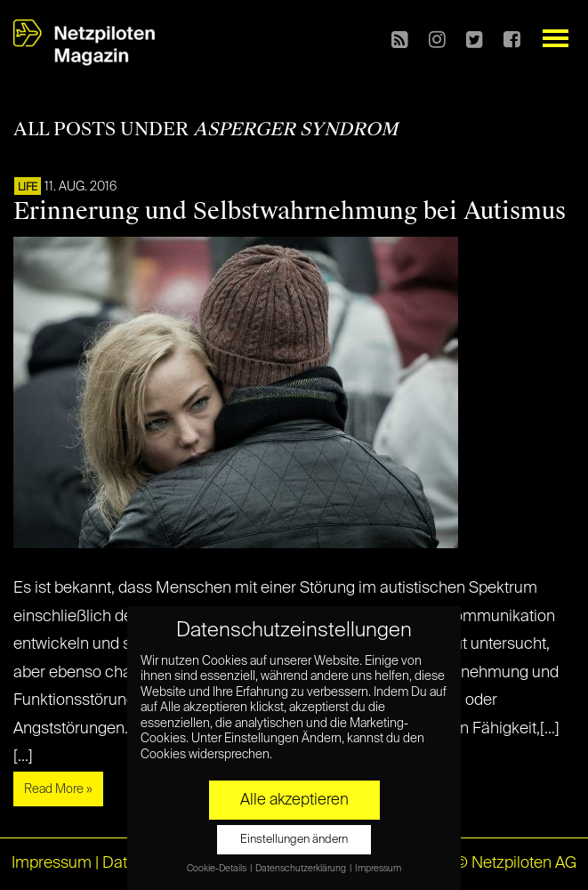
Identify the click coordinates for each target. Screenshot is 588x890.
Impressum (52, 863)
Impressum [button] (378, 869)
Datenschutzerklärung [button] (302, 869)
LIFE (28, 188)
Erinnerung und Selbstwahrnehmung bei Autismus (290, 211)
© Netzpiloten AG (516, 863)
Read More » (58, 789)
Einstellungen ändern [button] (294, 840)
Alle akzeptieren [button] (294, 800)
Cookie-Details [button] (217, 869)
